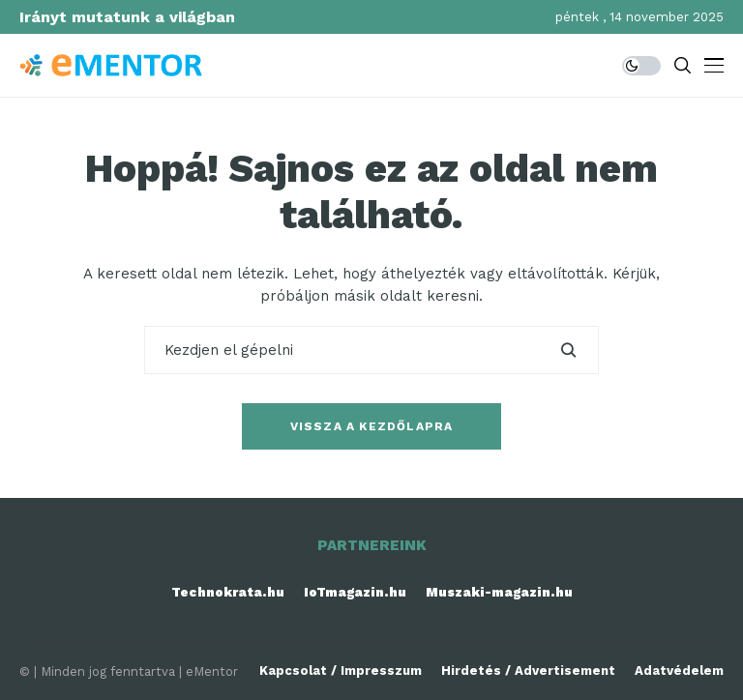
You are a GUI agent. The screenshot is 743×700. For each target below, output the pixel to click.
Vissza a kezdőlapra (372, 426)
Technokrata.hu (228, 592)
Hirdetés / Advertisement (528, 671)
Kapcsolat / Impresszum (341, 671)
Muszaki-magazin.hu (499, 592)
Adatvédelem (679, 671)
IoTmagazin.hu (355, 592)
